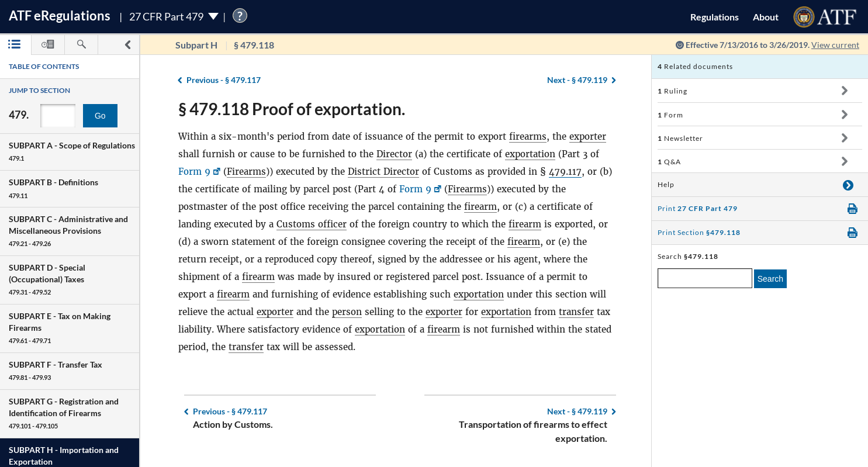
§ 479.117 (224, 80)
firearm (480, 207)
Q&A (669, 162)
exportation (530, 154)
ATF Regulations (60, 15)
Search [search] (770, 279)
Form (670, 115)
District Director (383, 172)
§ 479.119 (577, 80)
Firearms (246, 172)
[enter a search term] (705, 278)
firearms (528, 136)
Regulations (715, 17)
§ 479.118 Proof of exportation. (292, 109)
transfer (576, 312)
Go (100, 116)
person (347, 312)
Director (394, 154)
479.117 (565, 172)
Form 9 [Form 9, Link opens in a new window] (194, 172)
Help (666, 184)
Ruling (672, 91)
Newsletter (680, 138)
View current (835, 45)
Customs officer (312, 224)
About (766, 17)
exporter (588, 136)
